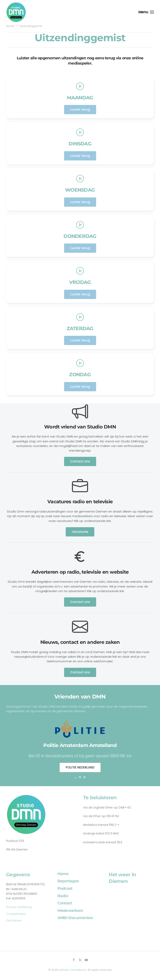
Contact (65, 903)
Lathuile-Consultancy (73, 970)
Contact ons (80, 461)
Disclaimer (14, 920)
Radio (63, 896)
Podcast (65, 888)
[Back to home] (16, 12)
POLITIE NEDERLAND (80, 767)
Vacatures (80, 532)
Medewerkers (70, 911)
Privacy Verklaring (19, 907)
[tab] (76, 777)
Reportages (68, 881)
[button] (146, 12)
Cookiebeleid (16, 914)
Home (63, 874)
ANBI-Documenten (75, 918)
